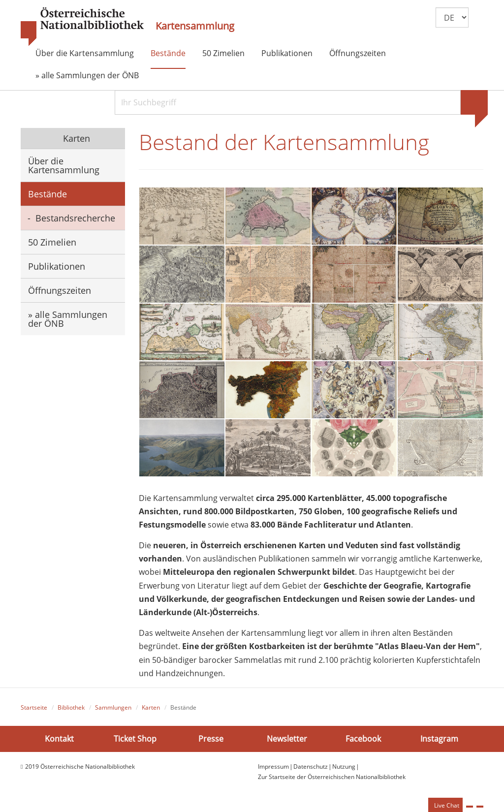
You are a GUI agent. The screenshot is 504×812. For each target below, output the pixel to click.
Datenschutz (311, 767)
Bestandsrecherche (75, 218)
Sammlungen (113, 708)
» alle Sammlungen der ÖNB (87, 75)
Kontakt (59, 739)
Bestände (168, 53)
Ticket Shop (135, 739)
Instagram (439, 739)
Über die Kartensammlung (85, 53)
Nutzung (344, 767)
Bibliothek (71, 708)
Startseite (34, 708)
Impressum (273, 767)
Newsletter (287, 739)
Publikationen (287, 53)
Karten (75, 138)
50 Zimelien (223, 53)
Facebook (363, 739)
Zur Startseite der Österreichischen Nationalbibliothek (332, 777)
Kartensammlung (195, 26)
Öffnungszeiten (358, 53)
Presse (211, 739)
